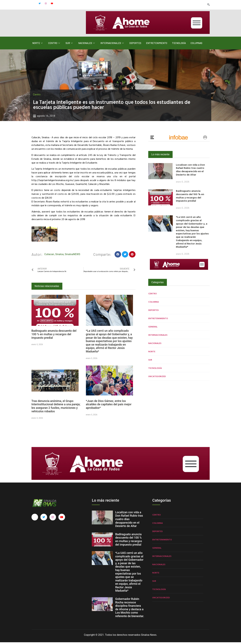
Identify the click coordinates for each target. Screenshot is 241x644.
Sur (70, 45)
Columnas (196, 45)
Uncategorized (157, 378)
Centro (54, 45)
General (153, 328)
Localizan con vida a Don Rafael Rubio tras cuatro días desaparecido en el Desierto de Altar (190, 171)
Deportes (135, 45)
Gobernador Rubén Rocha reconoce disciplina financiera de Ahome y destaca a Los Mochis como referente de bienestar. (130, 609)
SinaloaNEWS (72, 256)
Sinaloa (59, 256)
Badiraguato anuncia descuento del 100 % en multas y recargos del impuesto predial (54, 336)
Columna (154, 303)
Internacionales (112, 45)
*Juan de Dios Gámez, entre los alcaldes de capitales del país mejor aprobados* (109, 406)
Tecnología (179, 45)
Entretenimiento (157, 45)
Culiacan (49, 256)
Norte (38, 45)
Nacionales (87, 45)
